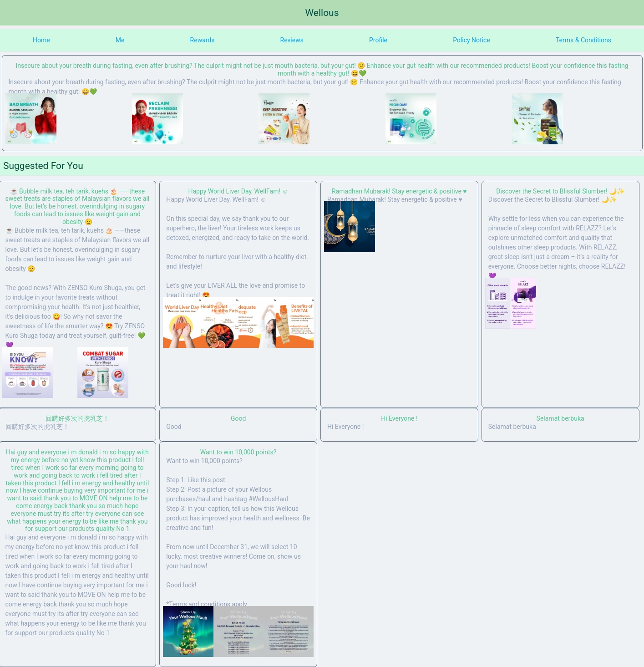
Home (41, 40)
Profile (378, 40)
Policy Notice (472, 40)
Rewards (203, 40)
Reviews (292, 40)
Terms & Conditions (583, 40)
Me (120, 40)
